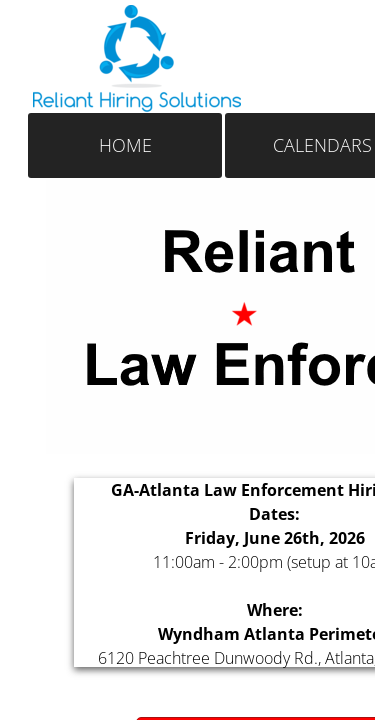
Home (125, 145)
